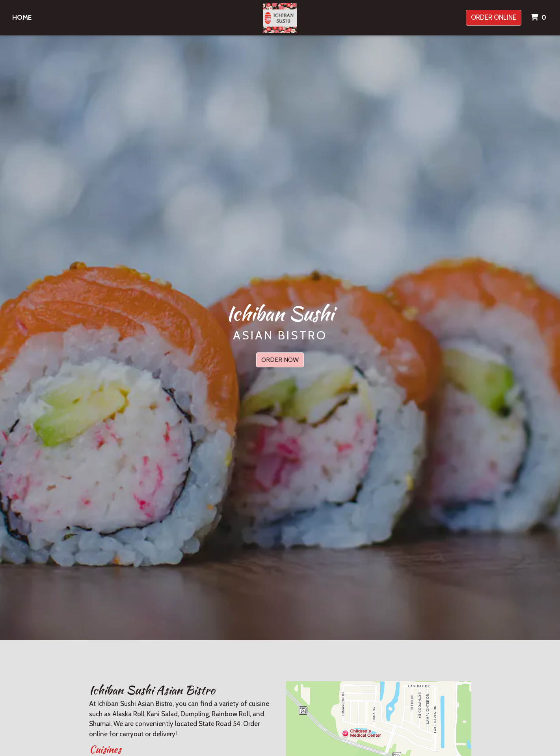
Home (22, 17)
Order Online (494, 17)
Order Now (280, 360)
